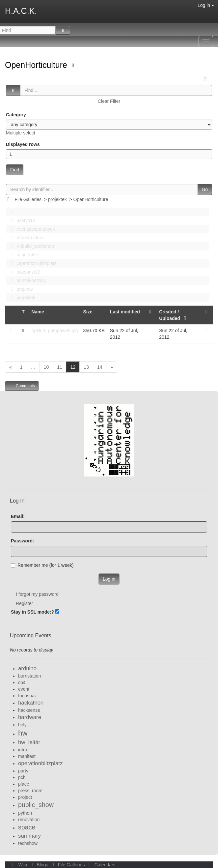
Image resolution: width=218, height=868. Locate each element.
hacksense (29, 710)
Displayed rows (23, 144)
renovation (29, 820)
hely (22, 725)
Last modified (125, 312)
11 (60, 367)
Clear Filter (109, 101)
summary (29, 836)
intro (23, 750)
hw (23, 733)
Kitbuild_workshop (30, 246)
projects (20, 289)
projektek (57, 199)
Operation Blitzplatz (32, 263)
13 (86, 367)
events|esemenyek (31, 229)
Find (15, 170)
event (24, 689)
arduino (27, 668)
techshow (28, 843)
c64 (22, 682)
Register (24, 603)
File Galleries (28, 199)
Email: (18, 516)
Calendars (101, 865)
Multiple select (21, 133)
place (24, 784)
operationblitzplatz (40, 763)
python (25, 813)
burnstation (29, 676)
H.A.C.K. (21, 11)
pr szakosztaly (26, 280)
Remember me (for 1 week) (42, 565)
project (25, 797)
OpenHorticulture (37, 65)
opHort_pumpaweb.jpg (55, 331)
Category (16, 115)
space (27, 827)
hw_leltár (29, 742)
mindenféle (23, 255)
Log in (206, 5)
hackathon (31, 703)
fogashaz (27, 696)
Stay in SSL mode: (31, 612)
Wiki (19, 865)
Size (88, 312)
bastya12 (21, 220)
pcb (22, 777)
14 (100, 367)
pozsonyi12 (23, 272)
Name (38, 312)
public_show (36, 805)
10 (46, 367)
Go (205, 189)
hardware (30, 717)
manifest (27, 756)
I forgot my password (37, 594)
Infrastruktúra (25, 238)
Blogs (39, 865)
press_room (30, 791)
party (23, 771)
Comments (22, 386)
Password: (23, 541)
